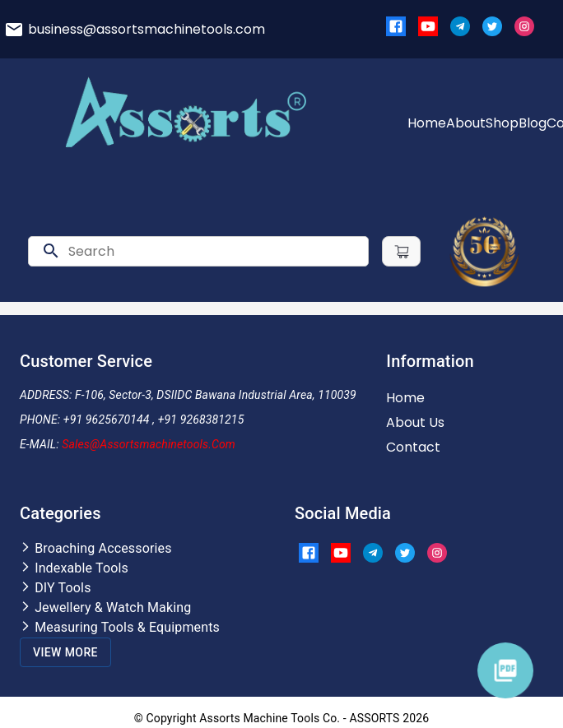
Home (427, 123)
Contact (413, 447)
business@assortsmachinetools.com (147, 29)
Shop (502, 123)
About (466, 123)
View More (65, 652)
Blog (533, 123)
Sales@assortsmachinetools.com (149, 444)
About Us (415, 422)
